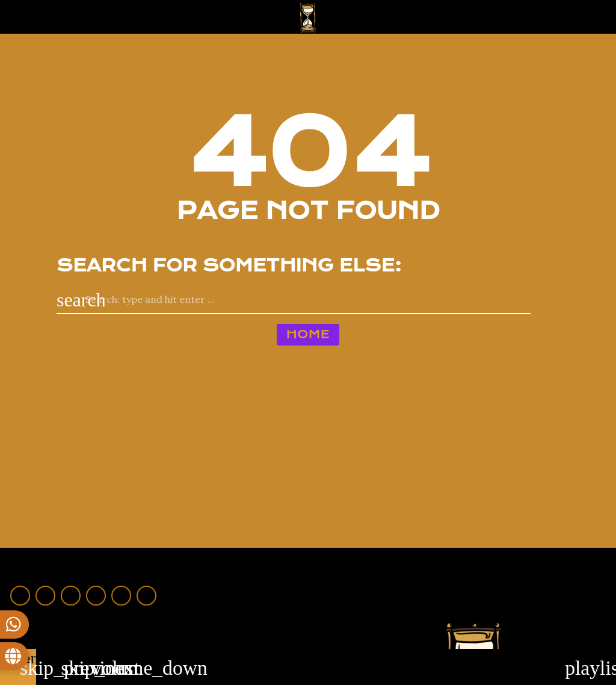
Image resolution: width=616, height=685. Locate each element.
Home (308, 334)
